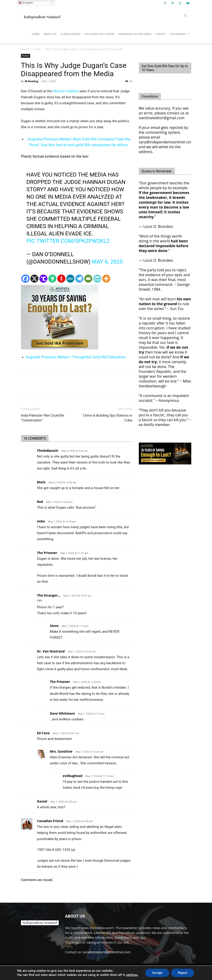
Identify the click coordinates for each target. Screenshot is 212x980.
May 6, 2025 (107, 262)
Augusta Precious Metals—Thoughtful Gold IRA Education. (76, 357)
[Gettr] (61, 279)
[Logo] (42, 16)
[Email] (88, 279)
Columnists (180, 34)
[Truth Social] (43, 279)
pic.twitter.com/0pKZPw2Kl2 (68, 241)
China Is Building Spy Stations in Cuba (108, 418)
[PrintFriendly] (97, 279)
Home (36, 34)
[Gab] (52, 279)
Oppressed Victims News (135, 34)
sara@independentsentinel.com (106, 952)
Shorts (161, 34)
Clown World (70, 34)
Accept (157, 973)
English (26, 3)
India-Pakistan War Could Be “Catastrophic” (43, 418)
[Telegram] (79, 279)
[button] (186, 16)
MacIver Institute (66, 91)
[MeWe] (70, 279)
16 (129, 81)
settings (132, 975)
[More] (106, 279)
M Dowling (32, 81)
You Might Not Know (99, 34)
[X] (34, 279)
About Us (50, 34)
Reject (183, 973)
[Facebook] (25, 279)
